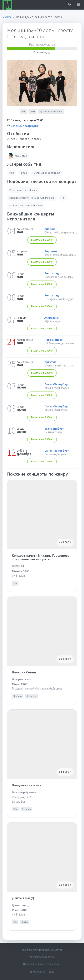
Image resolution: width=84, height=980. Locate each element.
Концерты (31, 696)
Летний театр (53, 432)
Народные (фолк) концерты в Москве (32, 198)
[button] (69, 5)
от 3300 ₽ (42, 262)
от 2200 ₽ (42, 373)
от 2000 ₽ (42, 439)
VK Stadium (19, 576)
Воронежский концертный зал (64, 255)
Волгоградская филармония (62, 277)
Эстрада (26, 809)
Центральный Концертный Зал (64, 299)
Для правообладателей (42, 957)
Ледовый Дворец (55, 454)
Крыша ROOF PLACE (57, 388)
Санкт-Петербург (57, 384)
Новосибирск (53, 340)
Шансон (18, 696)
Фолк (32, 111)
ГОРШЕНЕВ (19, 566)
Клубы (25, 922)
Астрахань (52, 318)
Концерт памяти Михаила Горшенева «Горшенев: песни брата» (41, 557)
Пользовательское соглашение (42, 964)
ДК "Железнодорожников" (61, 343)
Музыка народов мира (51, 111)
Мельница (17, 156)
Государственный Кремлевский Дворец (37, 688)
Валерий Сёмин (24, 672)
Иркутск (50, 362)
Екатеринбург (54, 429)
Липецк (50, 229)
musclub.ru (39, 972)
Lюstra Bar (19, 802)
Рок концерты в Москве (24, 190)
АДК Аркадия (52, 321)
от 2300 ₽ (42, 284)
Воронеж (51, 251)
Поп (15, 809)
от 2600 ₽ (42, 240)
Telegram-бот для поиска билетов (42, 950)
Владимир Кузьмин (27, 785)
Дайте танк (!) (23, 898)
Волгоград (52, 273)
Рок (24, 111)
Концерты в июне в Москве (26, 205)
